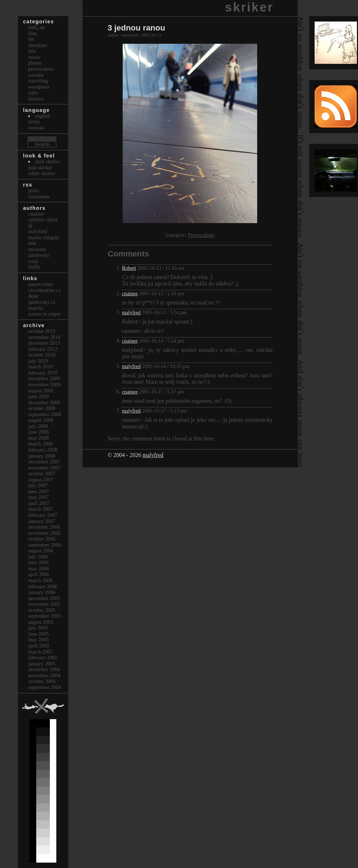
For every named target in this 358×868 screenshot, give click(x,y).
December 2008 (44, 402)
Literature (38, 45)
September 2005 (45, 616)
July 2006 (38, 557)
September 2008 (45, 414)
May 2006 (39, 569)
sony (33, 261)
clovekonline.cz (45, 290)
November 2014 (44, 337)
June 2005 (39, 634)
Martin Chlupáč (44, 237)
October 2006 (42, 539)
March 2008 (41, 444)
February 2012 (43, 349)
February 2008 (43, 450)
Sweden (36, 75)
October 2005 (42, 610)
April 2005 (39, 646)
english (43, 116)
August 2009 (41, 391)
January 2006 (42, 592)
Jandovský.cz (42, 302)
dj (30, 226)
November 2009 (44, 385)
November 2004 (44, 675)
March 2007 (41, 509)
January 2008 (42, 456)
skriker (249, 7)
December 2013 (44, 343)
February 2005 (43, 657)
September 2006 (45, 545)
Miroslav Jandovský (39, 252)
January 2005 (42, 664)
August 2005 (41, 622)
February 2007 (43, 515)
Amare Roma (41, 284)
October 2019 (42, 331)
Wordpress (39, 87)
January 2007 (42, 521)
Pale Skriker (41, 168)
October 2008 (42, 408)
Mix (32, 51)
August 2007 (41, 480)
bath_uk (37, 27)
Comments (39, 197)
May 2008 (39, 438)
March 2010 (41, 367)
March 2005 (41, 652)
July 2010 (38, 361)
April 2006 (39, 574)
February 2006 (43, 586)
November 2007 (44, 468)
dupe (33, 296)
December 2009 (44, 378)
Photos (35, 63)
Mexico (36, 99)
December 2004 (44, 669)
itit (31, 39)
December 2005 (44, 598)
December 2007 (44, 462)
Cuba (33, 93)
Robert (129, 268)
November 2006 (44, 533)
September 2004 (45, 687)
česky (34, 122)
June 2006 (39, 562)
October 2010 (42, 355)
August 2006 (41, 551)
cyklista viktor (43, 220)
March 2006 (41, 580)
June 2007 (39, 491)
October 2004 (42, 681)
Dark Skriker (48, 161)
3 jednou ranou (136, 28)
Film (33, 33)
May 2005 (39, 640)
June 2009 (39, 396)
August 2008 (41, 420)
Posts (34, 190)
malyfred (131, 312)
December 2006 (44, 527)
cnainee (130, 293)
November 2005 (44, 604)
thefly (34, 267)
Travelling (38, 81)
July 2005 (38, 628)
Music (34, 57)
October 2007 (42, 473)
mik (32, 243)
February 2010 (43, 373)
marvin (36, 308)
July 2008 (38, 426)
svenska (37, 128)
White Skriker (42, 173)
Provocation (201, 235)
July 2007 (38, 485)
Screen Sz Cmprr (44, 314)
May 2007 (39, 497)
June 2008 (39, 432)
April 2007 (39, 503)
